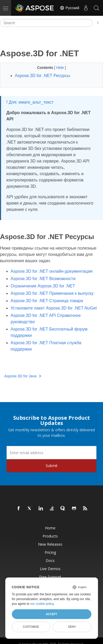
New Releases (50, 544)
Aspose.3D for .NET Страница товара (47, 301)
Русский (69, 8)
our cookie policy (42, 604)
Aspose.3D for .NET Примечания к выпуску (52, 293)
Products (50, 536)
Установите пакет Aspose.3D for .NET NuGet (54, 308)
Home (50, 528)
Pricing (50, 552)
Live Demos (50, 569)
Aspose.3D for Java (23, 376)
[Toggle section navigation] (98, 23)
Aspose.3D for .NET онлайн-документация (51, 271)
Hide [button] (61, 68)
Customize (31, 627)
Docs (50, 561)
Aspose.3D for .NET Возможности (43, 279)
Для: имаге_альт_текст (31, 102)
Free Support (50, 577)
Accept (51, 614)
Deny (72, 627)
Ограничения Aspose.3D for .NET (43, 286)
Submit (52, 466)
